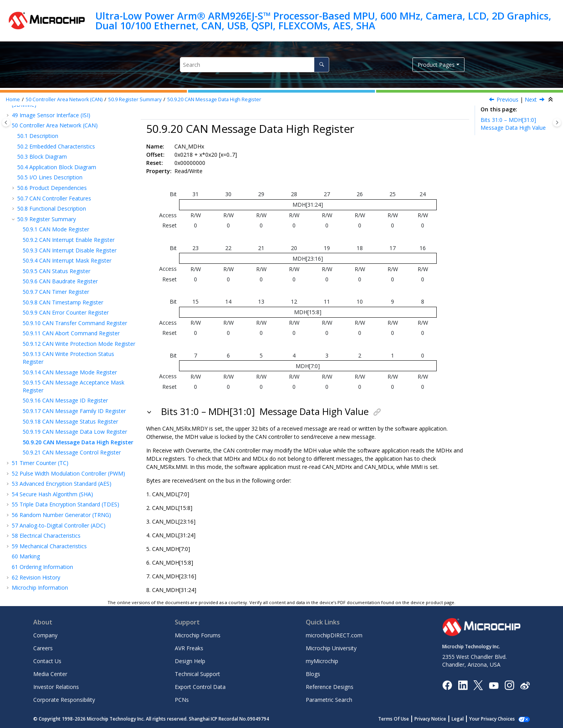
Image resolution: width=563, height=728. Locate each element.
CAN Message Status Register (70, 421)
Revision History (36, 577)
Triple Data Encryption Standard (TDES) (65, 504)
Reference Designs (330, 687)
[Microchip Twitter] (478, 685)
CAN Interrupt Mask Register (67, 260)
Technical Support (197, 674)
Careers (43, 648)
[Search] (322, 65)
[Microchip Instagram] (509, 685)
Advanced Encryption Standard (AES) (62, 484)
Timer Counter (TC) (40, 463)
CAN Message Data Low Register (75, 432)
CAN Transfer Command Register (75, 323)
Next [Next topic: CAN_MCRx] (531, 99)
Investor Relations (56, 687)
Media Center (50, 674)
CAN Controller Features (54, 198)
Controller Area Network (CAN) (64, 99)
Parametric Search (329, 700)
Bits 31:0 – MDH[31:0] (513, 124)
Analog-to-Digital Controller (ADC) (59, 525)
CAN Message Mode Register (70, 372)
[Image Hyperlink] (494, 685)
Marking (26, 556)
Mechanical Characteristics (49, 546)
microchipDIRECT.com (334, 635)
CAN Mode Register (56, 229)
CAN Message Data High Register (214, 99)
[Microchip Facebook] (447, 685)
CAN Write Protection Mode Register (79, 344)
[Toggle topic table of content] (557, 123)
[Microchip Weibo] (525, 685)
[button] (9, 115)
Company (45, 635)
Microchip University (331, 648)
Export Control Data (200, 687)
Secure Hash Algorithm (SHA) (52, 494)
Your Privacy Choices (492, 719)
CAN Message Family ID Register (74, 411)
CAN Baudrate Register (60, 281)
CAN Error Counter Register (66, 312)
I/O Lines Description (50, 177)
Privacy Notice (430, 719)
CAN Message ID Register (65, 400)
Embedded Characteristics (56, 146)
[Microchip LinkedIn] (463, 685)
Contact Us (47, 661)
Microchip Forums (198, 635)
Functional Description (52, 208)
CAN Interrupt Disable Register (70, 250)
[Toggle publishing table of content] (6, 123)
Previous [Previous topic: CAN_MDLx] (507, 99)
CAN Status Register (56, 271)
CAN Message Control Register (72, 452)
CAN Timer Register (56, 292)
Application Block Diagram (57, 167)
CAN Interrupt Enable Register (69, 240)
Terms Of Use (394, 719)
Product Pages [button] (436, 65)
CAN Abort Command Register (71, 333)
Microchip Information (40, 588)
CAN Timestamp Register (63, 302)
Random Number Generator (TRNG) (61, 515)
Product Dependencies (52, 188)
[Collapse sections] (551, 100)
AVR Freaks (189, 648)
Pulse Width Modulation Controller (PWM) (68, 473)
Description (38, 136)
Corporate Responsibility (64, 700)
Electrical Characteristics (46, 536)
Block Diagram (42, 157)
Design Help (190, 661)
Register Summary (135, 99)
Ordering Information (42, 567)
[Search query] (254, 65)
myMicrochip (322, 661)
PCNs (182, 700)
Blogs (313, 674)
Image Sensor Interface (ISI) (51, 115)
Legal (458, 719)
